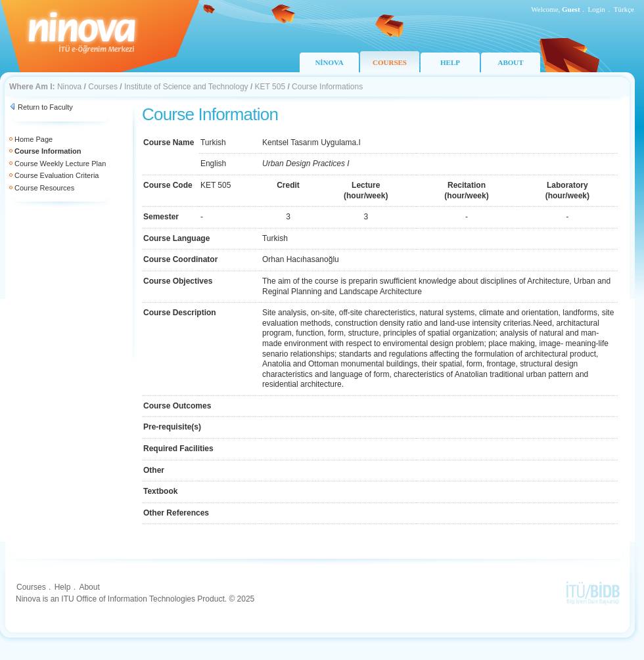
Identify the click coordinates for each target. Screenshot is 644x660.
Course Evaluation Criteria (57, 175)
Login (597, 9)
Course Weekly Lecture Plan (60, 164)
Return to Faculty (45, 107)
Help (63, 587)
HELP (450, 62)
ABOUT (510, 62)
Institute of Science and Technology (186, 87)
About (89, 587)
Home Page (34, 139)
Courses (103, 87)
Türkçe (624, 9)
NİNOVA (329, 62)
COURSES (390, 62)
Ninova (69, 87)
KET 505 (270, 87)
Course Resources (44, 188)
